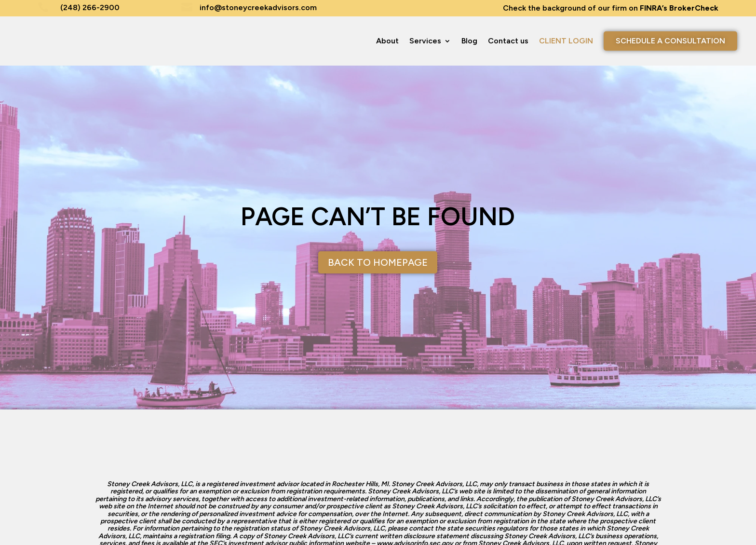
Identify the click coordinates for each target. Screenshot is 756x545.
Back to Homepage (378, 262)
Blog (469, 41)
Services (425, 41)
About (387, 41)
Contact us (508, 41)
